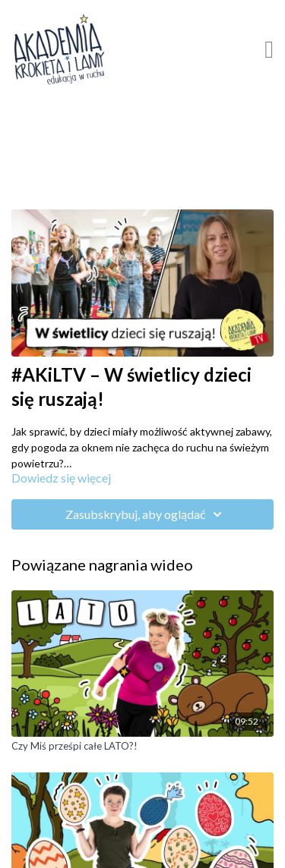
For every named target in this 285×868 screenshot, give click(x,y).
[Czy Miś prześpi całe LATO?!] (142, 747)
